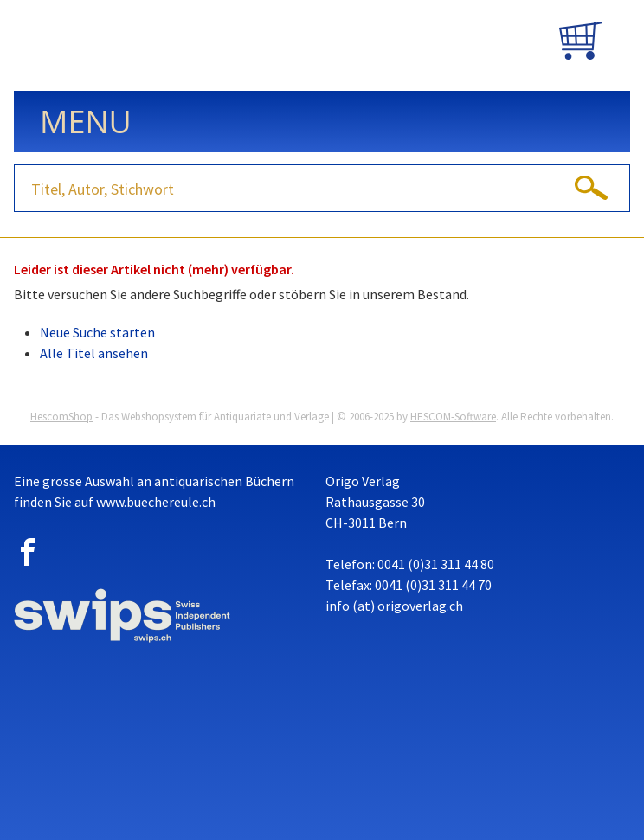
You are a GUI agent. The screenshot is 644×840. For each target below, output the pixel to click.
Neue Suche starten (97, 332)
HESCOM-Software (453, 417)
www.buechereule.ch (156, 502)
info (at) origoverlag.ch (394, 606)
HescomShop (61, 417)
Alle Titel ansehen (94, 353)
